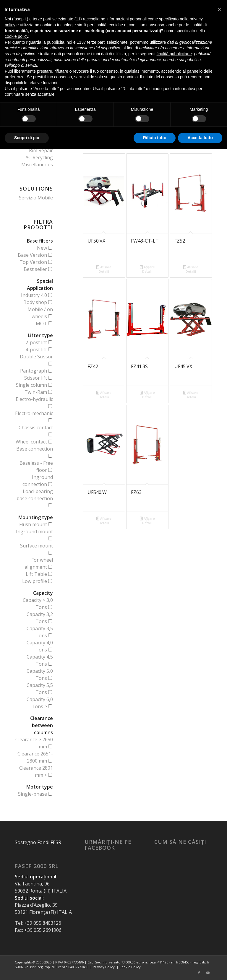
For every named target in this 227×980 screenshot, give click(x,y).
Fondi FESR (49, 842)
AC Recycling (39, 157)
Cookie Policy (130, 967)
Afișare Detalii (104, 269)
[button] (219, 9)
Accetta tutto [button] (200, 138)
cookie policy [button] (16, 36)
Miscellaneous (37, 165)
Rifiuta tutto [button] (155, 138)
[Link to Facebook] (199, 973)
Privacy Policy (104, 967)
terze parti (96, 42)
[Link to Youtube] (208, 973)
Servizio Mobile (36, 198)
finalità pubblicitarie (174, 54)
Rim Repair (41, 150)
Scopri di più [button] (27, 138)
